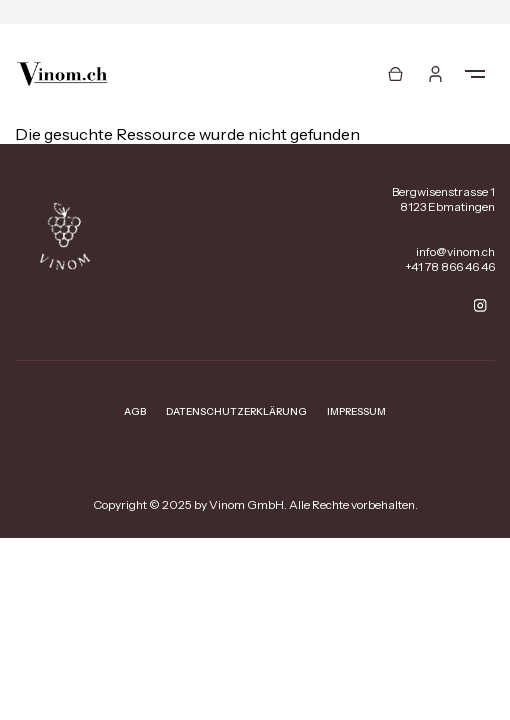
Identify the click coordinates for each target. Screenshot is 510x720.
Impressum (356, 411)
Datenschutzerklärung (236, 411)
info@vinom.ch (455, 251)
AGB (135, 411)
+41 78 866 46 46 (450, 266)
